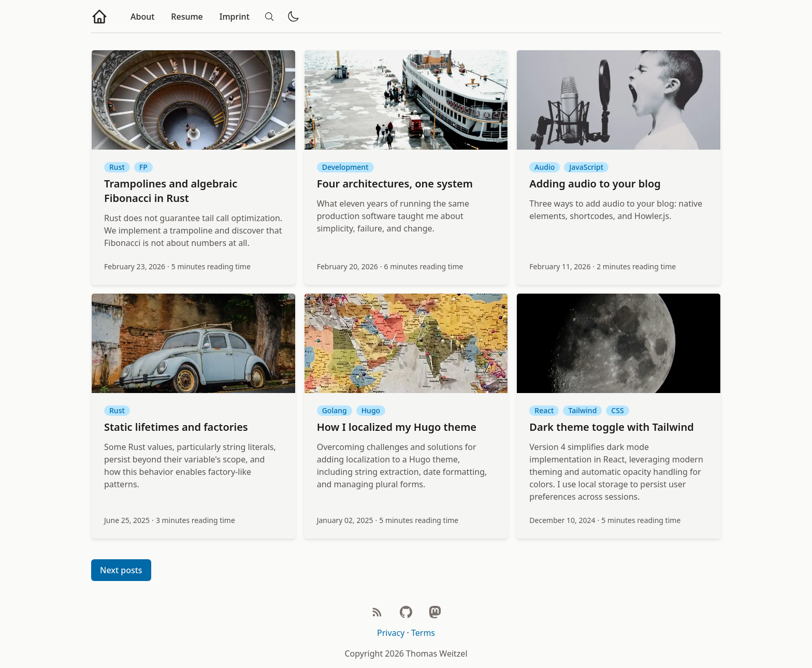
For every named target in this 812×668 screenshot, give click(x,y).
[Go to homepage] (99, 17)
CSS (617, 411)
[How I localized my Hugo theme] (406, 343)
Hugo (371, 411)
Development (345, 167)
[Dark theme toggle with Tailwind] (619, 343)
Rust (117, 167)
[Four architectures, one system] (406, 100)
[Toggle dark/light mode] (293, 17)
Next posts (121, 570)
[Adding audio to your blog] (619, 100)
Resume (187, 17)
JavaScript (586, 167)
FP (143, 167)
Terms (423, 633)
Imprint (235, 17)
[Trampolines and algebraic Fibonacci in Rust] (193, 100)
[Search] (269, 17)
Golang (335, 411)
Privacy (391, 633)
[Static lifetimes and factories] (193, 343)
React (544, 411)
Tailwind (582, 411)
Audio (545, 167)
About (142, 17)
